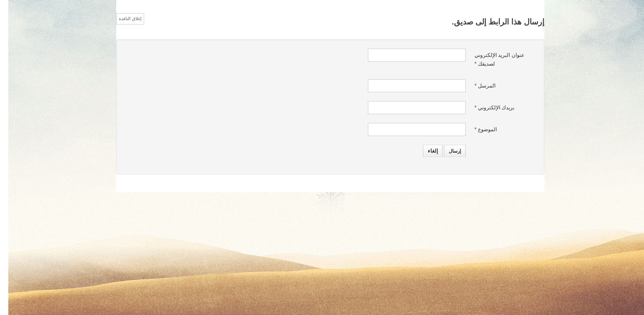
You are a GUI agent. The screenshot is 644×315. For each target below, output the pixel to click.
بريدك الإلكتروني (486, 108)
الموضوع (477, 129)
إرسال (447, 151)
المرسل (477, 86)
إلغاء (424, 151)
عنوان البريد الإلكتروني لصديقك (491, 59)
